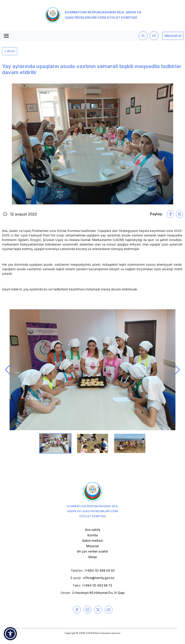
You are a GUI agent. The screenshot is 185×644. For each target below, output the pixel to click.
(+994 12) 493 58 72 (97, 585)
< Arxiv (10, 51)
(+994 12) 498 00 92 (100, 571)
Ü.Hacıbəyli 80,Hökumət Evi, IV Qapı (98, 593)
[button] (8, 370)
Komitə (93, 535)
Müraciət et (173, 36)
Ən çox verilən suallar (92, 551)
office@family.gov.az (99, 578)
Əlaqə (92, 557)
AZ (154, 36)
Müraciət (92, 546)
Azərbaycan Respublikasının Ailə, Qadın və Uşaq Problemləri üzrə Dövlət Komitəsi (93, 15)
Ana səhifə (93, 530)
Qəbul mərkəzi (92, 541)
